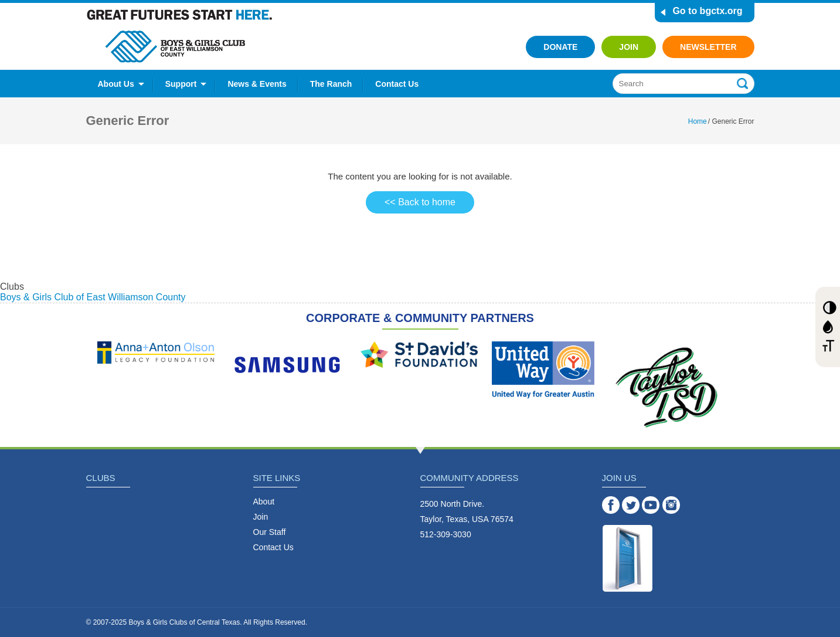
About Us (116, 84)
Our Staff (270, 532)
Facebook (611, 505)
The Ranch (331, 84)
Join (629, 47)
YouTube (651, 505)
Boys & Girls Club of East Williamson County (93, 297)
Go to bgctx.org (707, 11)
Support (181, 84)
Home (698, 121)
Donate (560, 47)
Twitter (631, 505)
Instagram (671, 505)
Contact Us (397, 84)
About (264, 502)
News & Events (257, 84)
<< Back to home (420, 202)
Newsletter (708, 47)
